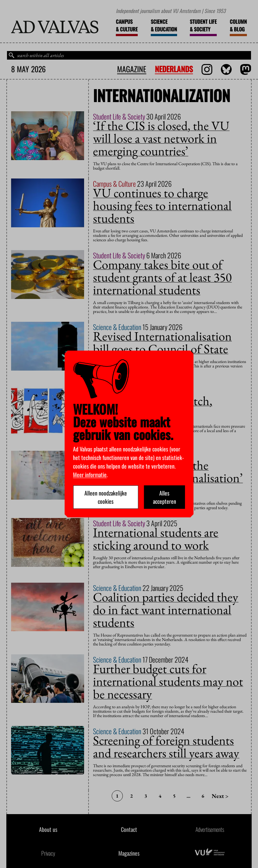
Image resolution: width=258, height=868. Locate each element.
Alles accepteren (165, 497)
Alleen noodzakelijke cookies (106, 497)
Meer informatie (90, 475)
